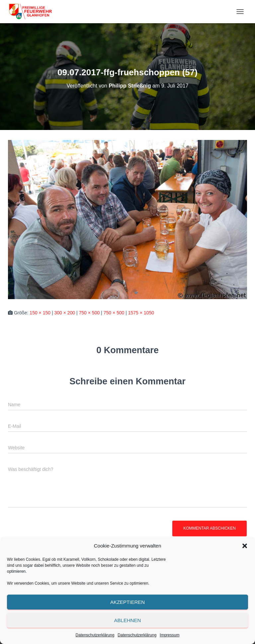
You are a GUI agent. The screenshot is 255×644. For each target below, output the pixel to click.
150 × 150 (40, 313)
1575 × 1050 (141, 313)
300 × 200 (65, 313)
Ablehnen (128, 620)
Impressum (170, 635)
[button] (245, 546)
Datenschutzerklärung (95, 635)
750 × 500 (89, 313)
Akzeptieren (127, 602)
